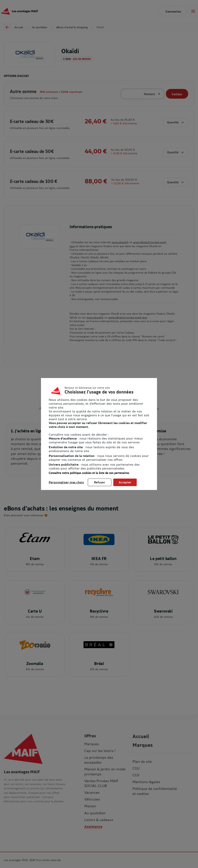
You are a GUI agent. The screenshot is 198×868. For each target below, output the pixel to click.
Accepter (125, 482)
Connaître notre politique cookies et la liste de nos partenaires (89, 473)
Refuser (100, 482)
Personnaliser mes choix (66, 482)
